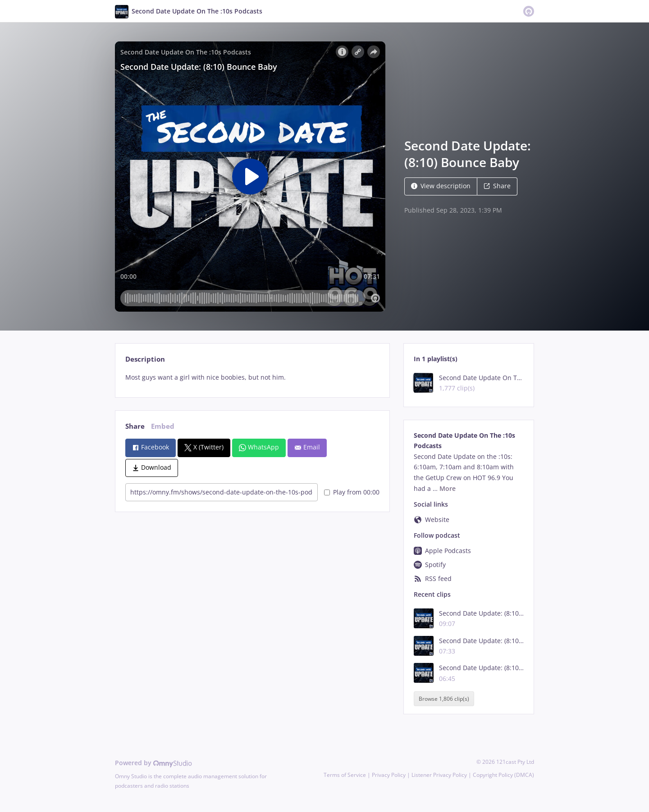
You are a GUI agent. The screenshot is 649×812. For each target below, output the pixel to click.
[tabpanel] (252, 377)
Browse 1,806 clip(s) (444, 699)
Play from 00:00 (352, 492)
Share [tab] (135, 426)
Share (497, 186)
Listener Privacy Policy (439, 775)
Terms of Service (345, 775)
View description (441, 186)
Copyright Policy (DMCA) (503, 775)
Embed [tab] (163, 426)
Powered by (153, 763)
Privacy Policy (389, 775)
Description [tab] (145, 359)
